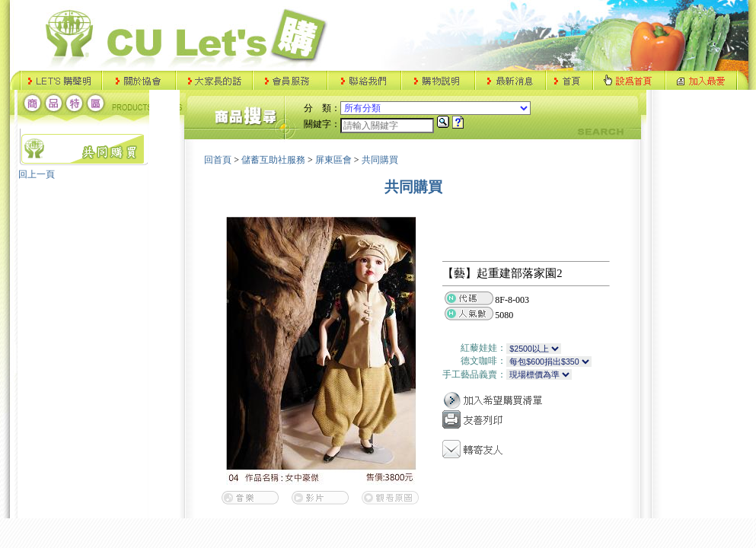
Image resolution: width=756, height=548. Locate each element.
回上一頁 (37, 174)
